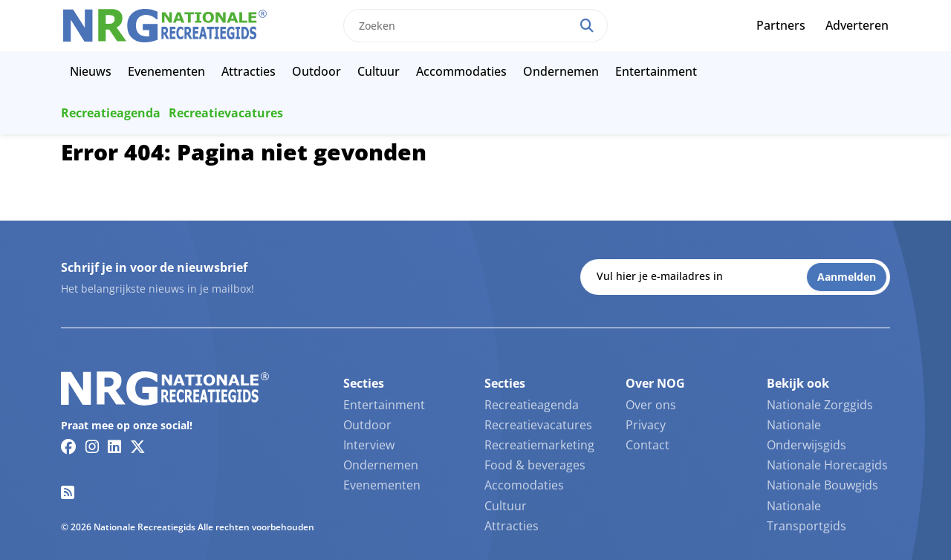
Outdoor (317, 71)
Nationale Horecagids (827, 465)
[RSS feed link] (68, 492)
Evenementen (166, 71)
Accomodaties (524, 485)
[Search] (587, 26)
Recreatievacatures (226, 113)
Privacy (646, 425)
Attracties (249, 71)
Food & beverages (535, 465)
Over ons (651, 405)
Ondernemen (561, 71)
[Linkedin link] (114, 446)
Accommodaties (461, 71)
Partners (781, 25)
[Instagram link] (92, 446)
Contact (647, 445)
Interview (369, 445)
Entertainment (656, 71)
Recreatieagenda (111, 113)
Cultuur (379, 71)
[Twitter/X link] (138, 446)
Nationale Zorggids (820, 405)
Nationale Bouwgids (822, 485)
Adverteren (857, 25)
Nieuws (91, 71)
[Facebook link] (69, 446)
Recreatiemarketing (539, 445)
